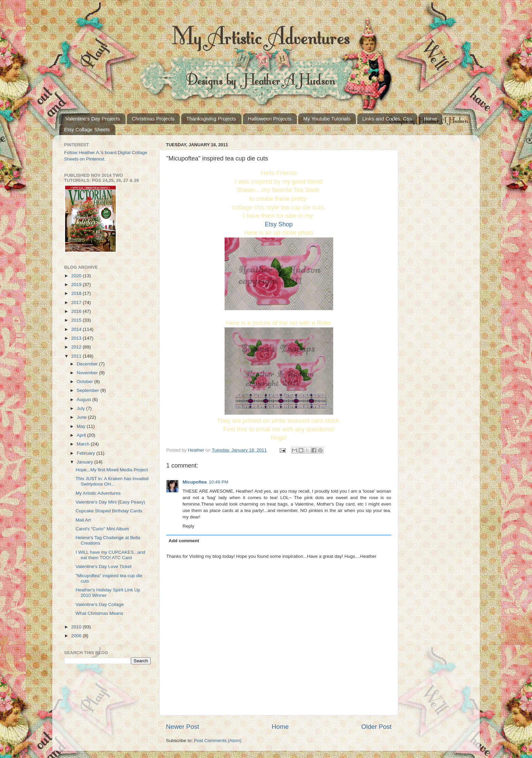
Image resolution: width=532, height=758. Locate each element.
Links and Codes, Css (387, 119)
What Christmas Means (99, 613)
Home (430, 119)
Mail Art (83, 520)
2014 (77, 329)
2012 (77, 347)
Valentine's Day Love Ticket (103, 566)
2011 (77, 356)
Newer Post (183, 727)
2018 (77, 293)
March (84, 444)
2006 (77, 636)
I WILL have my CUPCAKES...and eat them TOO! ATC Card (110, 555)
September (89, 390)
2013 (77, 338)
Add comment (184, 541)
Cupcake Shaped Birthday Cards (109, 511)
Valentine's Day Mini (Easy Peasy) (110, 502)
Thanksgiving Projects (211, 119)
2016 (77, 311)
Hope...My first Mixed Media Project (112, 470)
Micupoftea (195, 482)
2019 (77, 285)
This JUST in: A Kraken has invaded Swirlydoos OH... (112, 481)
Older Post (376, 727)
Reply (188, 526)
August (84, 400)
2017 (77, 302)
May (82, 426)
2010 (77, 627)
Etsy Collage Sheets (87, 129)
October (85, 382)
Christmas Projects (153, 119)
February (87, 453)
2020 (77, 276)
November (88, 373)
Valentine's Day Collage (100, 604)
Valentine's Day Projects (93, 119)
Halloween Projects (270, 119)
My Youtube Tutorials (327, 119)
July (81, 408)
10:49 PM (218, 482)
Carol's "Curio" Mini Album (102, 529)
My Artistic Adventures (98, 493)
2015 (77, 320)
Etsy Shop (279, 224)
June (82, 417)
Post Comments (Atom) (218, 741)
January (85, 462)
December (88, 364)
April (82, 435)
